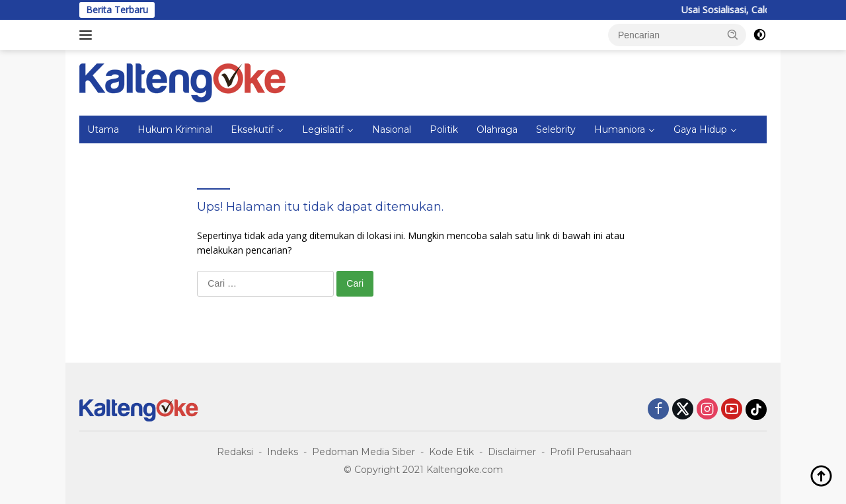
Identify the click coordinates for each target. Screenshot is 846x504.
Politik (444, 129)
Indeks (283, 452)
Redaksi (235, 452)
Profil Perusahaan (591, 452)
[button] (733, 34)
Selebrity (556, 129)
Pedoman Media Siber (364, 452)
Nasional (392, 129)
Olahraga (497, 129)
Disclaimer (512, 452)
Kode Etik (451, 452)
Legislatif (323, 129)
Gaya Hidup (700, 129)
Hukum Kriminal (175, 129)
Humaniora (620, 129)
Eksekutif (252, 129)
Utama (103, 129)
